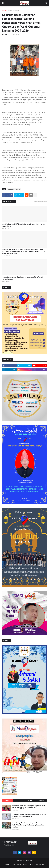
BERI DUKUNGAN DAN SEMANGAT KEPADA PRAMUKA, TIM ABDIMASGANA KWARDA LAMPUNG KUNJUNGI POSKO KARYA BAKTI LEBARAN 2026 (24, 252)
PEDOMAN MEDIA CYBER (13, 865)
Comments (41, 801)
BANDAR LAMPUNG (14, 11)
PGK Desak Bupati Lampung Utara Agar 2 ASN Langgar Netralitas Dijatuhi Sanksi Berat (29, 815)
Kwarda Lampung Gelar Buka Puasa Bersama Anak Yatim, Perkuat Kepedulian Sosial (22, 278)
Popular (8, 801)
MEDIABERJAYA (27, 861)
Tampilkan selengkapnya (40, 202)
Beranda (4, 11)
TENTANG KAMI (28, 865)
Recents (30, 801)
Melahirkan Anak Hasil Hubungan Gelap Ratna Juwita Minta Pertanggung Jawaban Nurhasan (29, 807)
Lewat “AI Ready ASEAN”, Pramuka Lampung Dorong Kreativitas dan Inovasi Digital (24, 225)
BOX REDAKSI (40, 865)
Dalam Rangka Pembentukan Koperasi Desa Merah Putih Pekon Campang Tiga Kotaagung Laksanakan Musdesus (28, 825)
